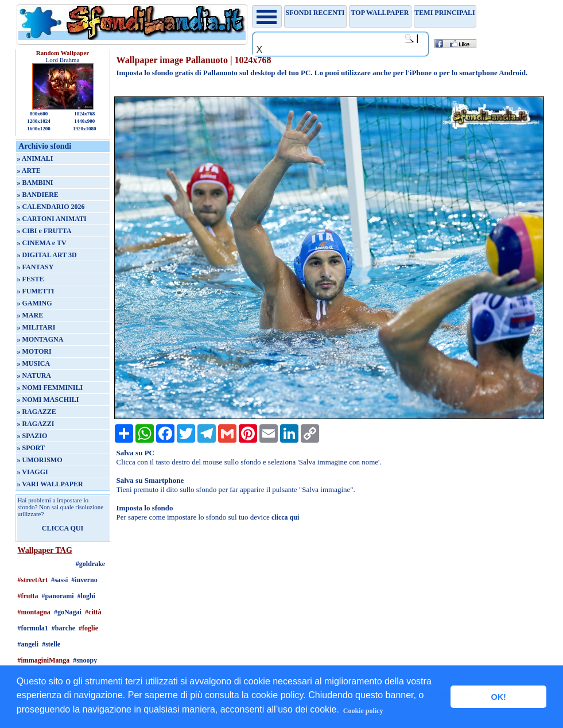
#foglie (88, 628)
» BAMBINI (35, 183)
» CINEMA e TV (42, 243)
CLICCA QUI (63, 528)
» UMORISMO (40, 460)
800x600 (39, 114)
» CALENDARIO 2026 (51, 207)
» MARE (30, 315)
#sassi (59, 580)
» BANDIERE (38, 195)
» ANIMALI (35, 158)
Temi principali (444, 13)
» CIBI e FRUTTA (44, 231)
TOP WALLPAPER (380, 13)
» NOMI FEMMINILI (50, 388)
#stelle (51, 644)
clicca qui (285, 517)
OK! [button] (498, 697)
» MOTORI (34, 351)
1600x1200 (39, 129)
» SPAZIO (32, 436)
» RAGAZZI (36, 424)
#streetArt (33, 580)
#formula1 (33, 628)
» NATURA (34, 375)
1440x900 (84, 121)
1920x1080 (85, 129)
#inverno (84, 580)
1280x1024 (39, 121)
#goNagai (68, 612)
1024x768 (84, 114)
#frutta (28, 596)
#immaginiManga (44, 660)
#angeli (28, 644)
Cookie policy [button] (363, 711)
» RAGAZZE (37, 412)
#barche (63, 628)
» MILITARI (36, 327)
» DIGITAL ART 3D (47, 255)
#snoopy (85, 660)
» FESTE (31, 279)
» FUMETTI (36, 291)
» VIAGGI (33, 472)
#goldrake (90, 564)
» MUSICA (34, 363)
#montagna (34, 612)
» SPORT (31, 448)
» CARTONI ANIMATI (52, 219)
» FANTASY (36, 267)
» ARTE (29, 171)
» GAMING (35, 303)
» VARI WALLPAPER (50, 484)
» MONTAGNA (40, 339)
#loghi (86, 596)
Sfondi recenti (315, 13)
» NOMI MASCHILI (48, 400)
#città (93, 612)
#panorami (58, 596)
